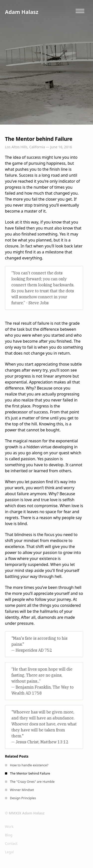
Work (9, 827)
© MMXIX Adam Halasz (25, 813)
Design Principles (23, 798)
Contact (11, 843)
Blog (9, 835)
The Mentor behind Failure (30, 773)
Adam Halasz (22, 12)
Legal (9, 852)
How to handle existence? (29, 765)
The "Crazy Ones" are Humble (32, 782)
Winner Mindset (22, 790)
